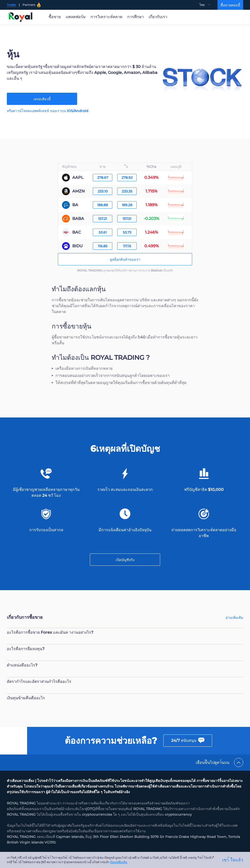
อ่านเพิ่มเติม (234, 618)
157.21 (103, 219)
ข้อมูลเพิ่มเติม (119, 862)
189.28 (127, 205)
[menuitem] (208, 5)
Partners (32, 5)
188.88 (103, 205)
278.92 (127, 178)
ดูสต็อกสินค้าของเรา (125, 259)
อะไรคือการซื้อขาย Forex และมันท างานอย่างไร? (50, 632)
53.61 (103, 232)
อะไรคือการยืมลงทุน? (26, 649)
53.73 (127, 232)
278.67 (103, 178)
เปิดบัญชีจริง (125, 560)
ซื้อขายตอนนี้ (230, 5)
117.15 (127, 246)
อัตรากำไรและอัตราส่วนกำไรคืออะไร (39, 682)
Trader (11, 5)
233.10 (103, 191)
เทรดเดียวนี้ (42, 99)
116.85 (103, 246)
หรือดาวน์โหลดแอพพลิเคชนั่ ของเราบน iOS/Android (48, 111)
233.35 (127, 191)
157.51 (127, 219)
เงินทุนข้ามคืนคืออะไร (26, 698)
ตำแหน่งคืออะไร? (22, 665)
